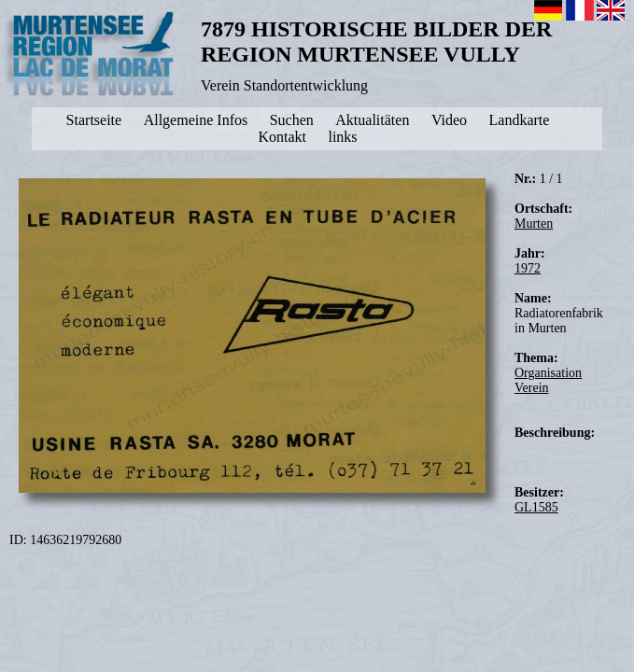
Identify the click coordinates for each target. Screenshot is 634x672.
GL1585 (536, 507)
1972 (528, 268)
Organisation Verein (548, 380)
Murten (534, 224)
